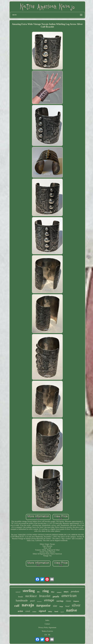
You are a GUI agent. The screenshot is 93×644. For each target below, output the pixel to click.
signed (42, 611)
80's (39, 592)
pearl (32, 601)
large (61, 606)
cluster (68, 601)
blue (53, 592)
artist (20, 611)
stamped (59, 592)
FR (49, 635)
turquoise (44, 605)
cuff (17, 606)
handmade (22, 600)
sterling (29, 591)
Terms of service (47, 631)
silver (76, 605)
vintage (49, 600)
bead (67, 606)
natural (18, 592)
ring (46, 591)
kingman (76, 601)
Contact (47, 624)
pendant (75, 591)
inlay (50, 611)
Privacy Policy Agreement (47, 628)
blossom (39, 601)
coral (28, 611)
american (69, 596)
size (55, 606)
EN (46, 635)
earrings (60, 601)
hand (56, 611)
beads (21, 597)
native (72, 610)
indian (34, 612)
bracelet (45, 596)
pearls (56, 596)
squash (62, 612)
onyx (66, 592)
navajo (28, 605)
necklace (31, 596)
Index (47, 620)
